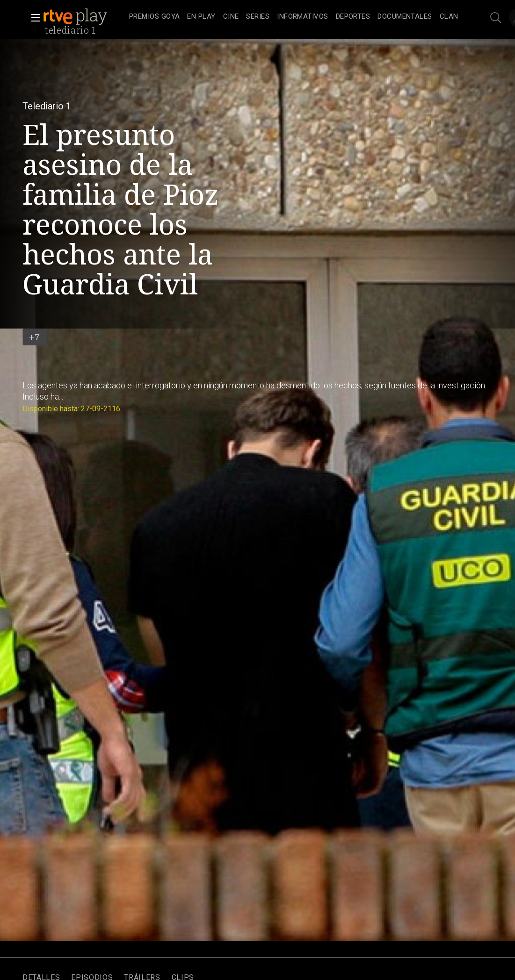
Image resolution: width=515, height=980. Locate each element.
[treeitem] (154, 17)
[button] (33, 18)
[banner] (84, 17)
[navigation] (294, 17)
